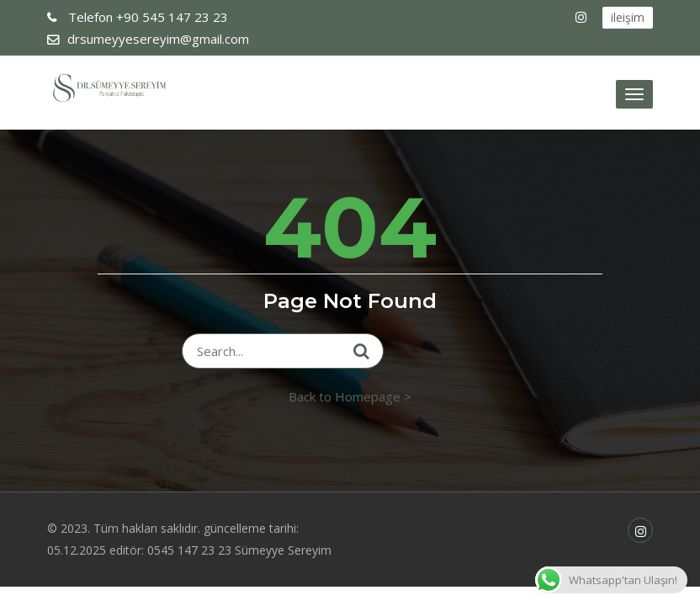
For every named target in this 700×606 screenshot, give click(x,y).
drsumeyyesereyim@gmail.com (158, 39)
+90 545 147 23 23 (146, 17)
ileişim (628, 17)
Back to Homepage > (350, 396)
